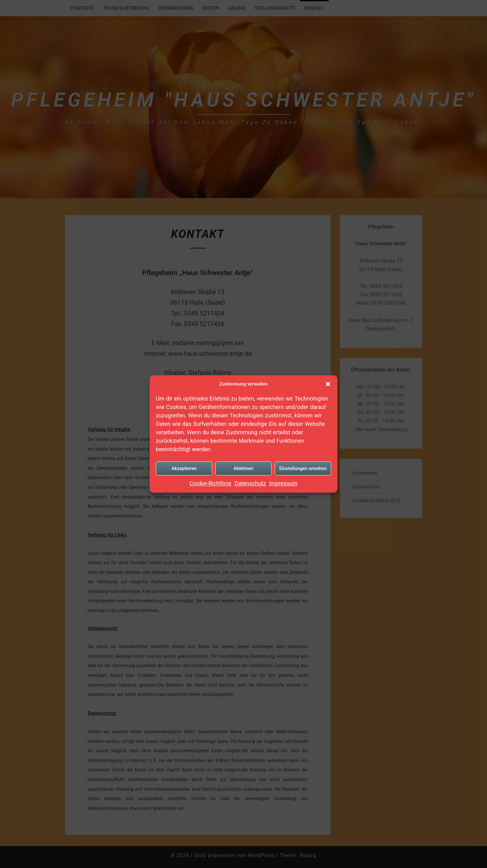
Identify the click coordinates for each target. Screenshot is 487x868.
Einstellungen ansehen (303, 468)
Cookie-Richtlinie (211, 483)
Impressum (283, 483)
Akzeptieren (184, 468)
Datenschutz (250, 483)
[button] (328, 384)
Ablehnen (243, 468)
